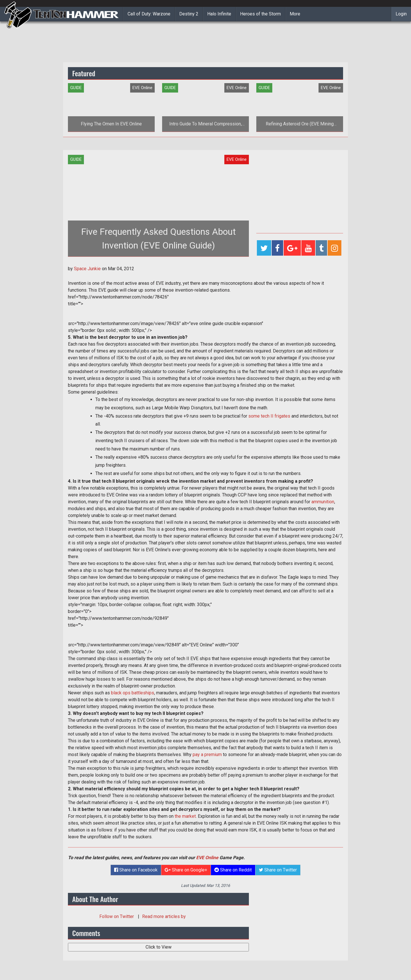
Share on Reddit (233, 870)
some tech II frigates (269, 416)
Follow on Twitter (117, 916)
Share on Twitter (278, 870)
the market (185, 816)
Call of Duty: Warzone (149, 14)
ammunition (323, 502)
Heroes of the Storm (260, 14)
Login (401, 14)
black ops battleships (133, 693)
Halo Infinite (219, 14)
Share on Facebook (136, 870)
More (295, 14)
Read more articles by (164, 916)
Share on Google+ (186, 870)
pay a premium (207, 754)
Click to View (159, 947)
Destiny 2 (189, 14)
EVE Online (207, 858)
